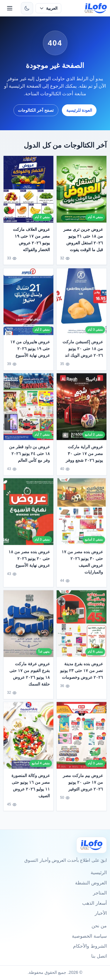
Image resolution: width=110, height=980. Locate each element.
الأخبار (101, 913)
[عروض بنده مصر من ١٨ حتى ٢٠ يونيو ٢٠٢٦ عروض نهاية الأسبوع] (28, 514)
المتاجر (100, 893)
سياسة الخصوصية (89, 936)
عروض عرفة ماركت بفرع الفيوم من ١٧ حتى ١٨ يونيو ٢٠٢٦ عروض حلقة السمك (30, 676)
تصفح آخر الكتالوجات (36, 110)
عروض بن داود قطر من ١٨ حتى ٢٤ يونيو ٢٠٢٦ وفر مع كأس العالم (30, 455)
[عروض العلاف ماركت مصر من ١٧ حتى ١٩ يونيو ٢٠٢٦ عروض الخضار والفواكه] (28, 189)
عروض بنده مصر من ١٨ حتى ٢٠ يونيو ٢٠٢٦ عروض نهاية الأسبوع (29, 560)
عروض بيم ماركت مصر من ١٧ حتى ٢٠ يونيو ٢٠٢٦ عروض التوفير (83, 784)
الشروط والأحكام (90, 946)
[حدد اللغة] (48, 8)
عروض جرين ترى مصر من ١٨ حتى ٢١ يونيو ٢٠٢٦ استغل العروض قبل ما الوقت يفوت (83, 239)
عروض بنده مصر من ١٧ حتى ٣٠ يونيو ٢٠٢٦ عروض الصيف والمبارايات (82, 564)
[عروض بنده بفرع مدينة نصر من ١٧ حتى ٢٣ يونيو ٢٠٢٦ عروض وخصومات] (82, 626)
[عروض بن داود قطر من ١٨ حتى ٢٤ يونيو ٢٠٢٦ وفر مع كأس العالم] (28, 409)
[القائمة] (10, 8)
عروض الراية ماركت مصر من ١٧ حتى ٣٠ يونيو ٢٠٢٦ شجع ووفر (84, 455)
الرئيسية (99, 873)
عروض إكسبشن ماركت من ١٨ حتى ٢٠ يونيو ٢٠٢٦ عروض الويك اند (83, 350)
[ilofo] (96, 8)
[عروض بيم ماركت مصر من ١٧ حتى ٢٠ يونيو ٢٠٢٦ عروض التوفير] (82, 737)
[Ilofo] (92, 845)
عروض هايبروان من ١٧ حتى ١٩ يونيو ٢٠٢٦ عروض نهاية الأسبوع (30, 350)
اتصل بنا (99, 956)
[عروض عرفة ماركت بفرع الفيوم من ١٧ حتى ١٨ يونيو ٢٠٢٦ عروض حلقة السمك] (28, 626)
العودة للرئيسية (79, 110)
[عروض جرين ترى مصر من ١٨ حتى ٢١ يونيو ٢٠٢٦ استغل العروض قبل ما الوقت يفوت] (82, 189)
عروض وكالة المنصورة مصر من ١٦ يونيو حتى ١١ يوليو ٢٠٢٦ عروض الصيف (31, 788)
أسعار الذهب (94, 903)
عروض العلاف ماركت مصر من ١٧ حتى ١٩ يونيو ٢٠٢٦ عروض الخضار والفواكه (32, 239)
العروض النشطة (91, 883)
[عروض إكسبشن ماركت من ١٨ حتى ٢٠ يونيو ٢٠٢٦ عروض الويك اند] (82, 304)
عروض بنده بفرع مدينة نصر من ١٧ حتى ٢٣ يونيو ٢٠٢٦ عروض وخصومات (82, 672)
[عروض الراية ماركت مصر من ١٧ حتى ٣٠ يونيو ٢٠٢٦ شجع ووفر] (82, 409)
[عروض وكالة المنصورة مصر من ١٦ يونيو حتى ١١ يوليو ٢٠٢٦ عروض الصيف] (28, 737)
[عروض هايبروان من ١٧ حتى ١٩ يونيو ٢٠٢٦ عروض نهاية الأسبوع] (28, 304)
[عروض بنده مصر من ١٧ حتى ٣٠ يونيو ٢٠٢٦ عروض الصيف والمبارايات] (82, 514)
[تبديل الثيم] (27, 8)
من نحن (99, 926)
